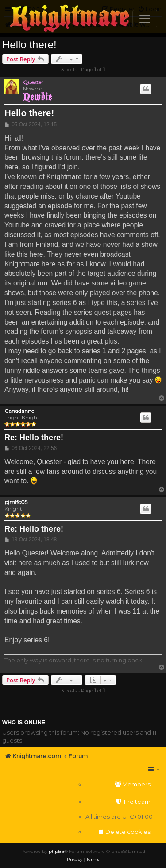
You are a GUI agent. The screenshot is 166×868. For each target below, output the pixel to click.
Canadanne (19, 411)
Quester (33, 82)
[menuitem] (119, 784)
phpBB (56, 851)
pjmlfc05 (16, 502)
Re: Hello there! (34, 438)
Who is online (24, 723)
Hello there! (29, 45)
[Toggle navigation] (145, 19)
